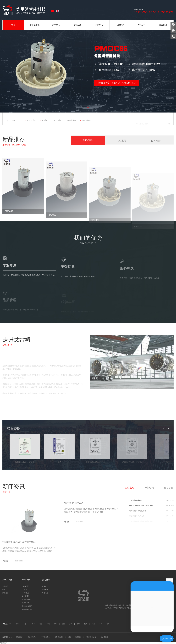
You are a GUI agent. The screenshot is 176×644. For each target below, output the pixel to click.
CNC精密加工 (45, 637)
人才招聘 (120, 25)
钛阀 (69, 637)
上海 (25, 624)
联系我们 (163, 25)
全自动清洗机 (59, 637)
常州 (63, 624)
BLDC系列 (57, 124)
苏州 (71, 624)
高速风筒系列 (86, 124)
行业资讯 (99, 25)
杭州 (86, 624)
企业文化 (5, 590)
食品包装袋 (104, 637)
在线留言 (142, 25)
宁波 (93, 624)
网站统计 (3, 643)
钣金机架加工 (32, 637)
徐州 (56, 624)
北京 (17, 624)
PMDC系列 (31, 124)
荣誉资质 (5, 593)
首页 (13, 25)
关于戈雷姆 (35, 25)
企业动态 (77, 25)
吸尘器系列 (71, 124)
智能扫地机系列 (27, 606)
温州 (101, 624)
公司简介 (5, 586)
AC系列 (44, 124)
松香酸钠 (78, 637)
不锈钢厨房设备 (91, 637)
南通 (78, 624)
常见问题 (45, 593)
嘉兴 (108, 624)
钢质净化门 (19, 637)
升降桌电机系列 (27, 609)
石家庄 (33, 624)
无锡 (48, 624)
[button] (83, 107)
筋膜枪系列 (26, 603)
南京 (41, 624)
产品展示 (56, 25)
